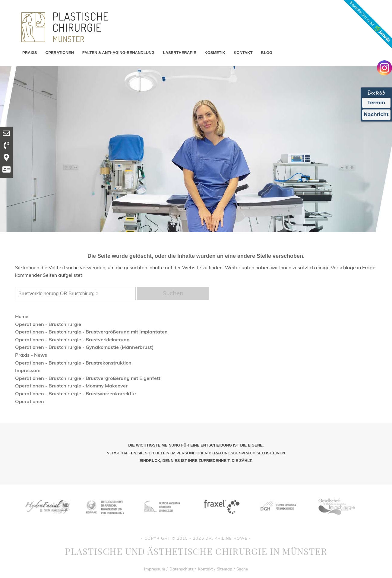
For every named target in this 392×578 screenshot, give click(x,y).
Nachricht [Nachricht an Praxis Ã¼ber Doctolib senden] (376, 114)
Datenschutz (182, 569)
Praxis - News (31, 355)
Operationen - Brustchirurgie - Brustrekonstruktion (73, 363)
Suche (242, 569)
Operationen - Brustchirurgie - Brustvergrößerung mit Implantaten (91, 332)
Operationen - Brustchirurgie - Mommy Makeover (71, 386)
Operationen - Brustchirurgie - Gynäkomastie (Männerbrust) (84, 347)
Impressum (28, 370)
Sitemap (224, 569)
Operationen (30, 401)
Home (22, 316)
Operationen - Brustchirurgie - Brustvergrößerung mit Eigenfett (88, 378)
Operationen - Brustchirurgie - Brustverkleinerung (72, 340)
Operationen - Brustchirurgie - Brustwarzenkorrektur (76, 393)
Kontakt (205, 569)
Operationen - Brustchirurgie (48, 324)
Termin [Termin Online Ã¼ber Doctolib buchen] (376, 103)
